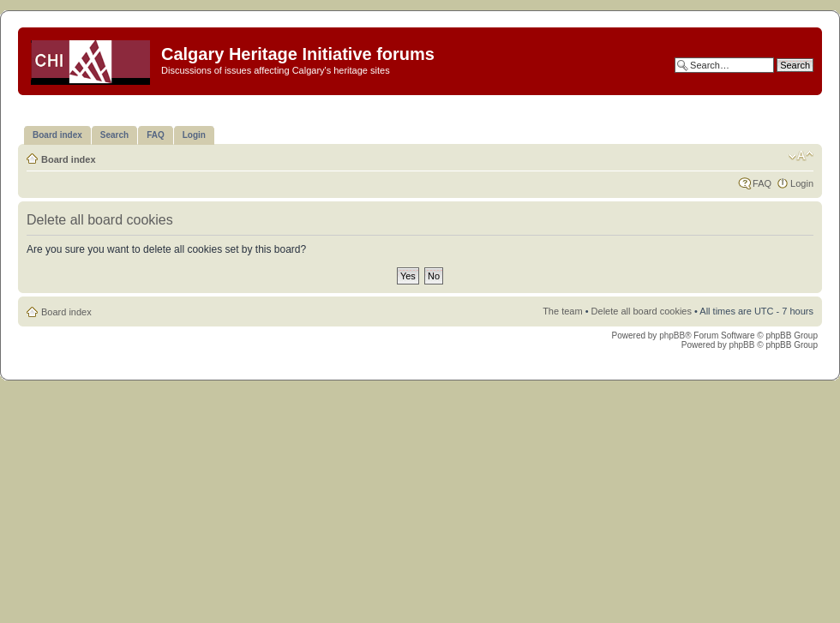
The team (562, 311)
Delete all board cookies (642, 311)
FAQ (762, 183)
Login (802, 183)
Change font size (801, 156)
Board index (69, 159)
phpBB (672, 335)
